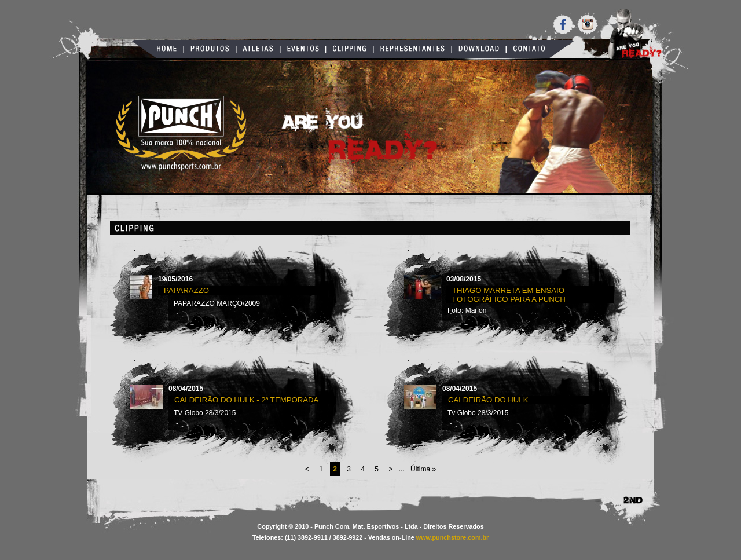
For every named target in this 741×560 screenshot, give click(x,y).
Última (423, 469)
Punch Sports (181, 134)
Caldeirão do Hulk (488, 400)
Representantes (412, 49)
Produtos (210, 49)
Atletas (258, 49)
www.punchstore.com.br (453, 537)
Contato (540, 49)
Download (479, 49)
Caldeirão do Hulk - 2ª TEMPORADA (246, 400)
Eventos (303, 49)
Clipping (350, 49)
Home (158, 49)
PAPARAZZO (186, 290)
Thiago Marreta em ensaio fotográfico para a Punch (509, 295)
